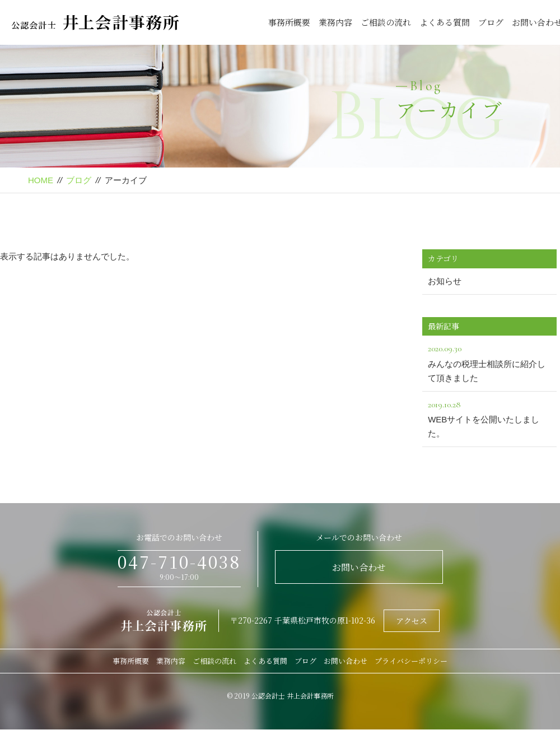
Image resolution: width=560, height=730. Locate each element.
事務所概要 (289, 22)
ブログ (491, 22)
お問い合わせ (359, 567)
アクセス (412, 621)
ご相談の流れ (386, 22)
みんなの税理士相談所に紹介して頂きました (489, 362)
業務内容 (335, 22)
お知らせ (445, 281)
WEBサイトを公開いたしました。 (489, 418)
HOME (41, 180)
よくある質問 (445, 22)
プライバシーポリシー (411, 661)
